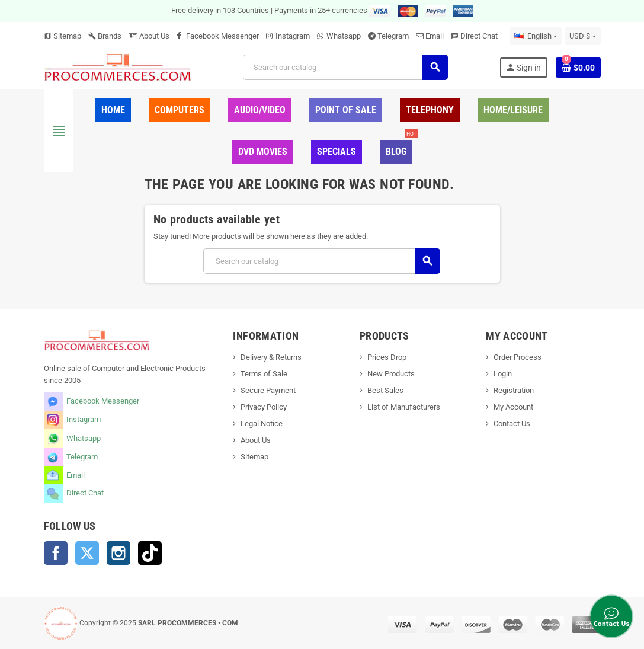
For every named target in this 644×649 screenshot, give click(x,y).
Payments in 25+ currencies (321, 10)
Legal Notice (262, 423)
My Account (513, 407)
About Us (149, 36)
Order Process (518, 357)
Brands (105, 36)
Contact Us (512, 423)
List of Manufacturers (404, 407)
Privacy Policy (264, 407)
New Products (391, 374)
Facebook (56, 553)
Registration (514, 390)
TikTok (150, 553)
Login (503, 374)
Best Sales (385, 390)
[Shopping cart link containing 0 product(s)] (578, 68)
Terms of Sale (264, 374)
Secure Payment (268, 390)
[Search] (345, 67)
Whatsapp (344, 36)
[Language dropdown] (536, 36)
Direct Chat (479, 36)
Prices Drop (387, 357)
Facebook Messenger (222, 36)
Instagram (293, 36)
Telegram (393, 36)
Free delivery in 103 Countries (220, 10)
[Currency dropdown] (582, 36)
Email (435, 36)
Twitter (87, 553)
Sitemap (63, 36)
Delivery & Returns (271, 357)
